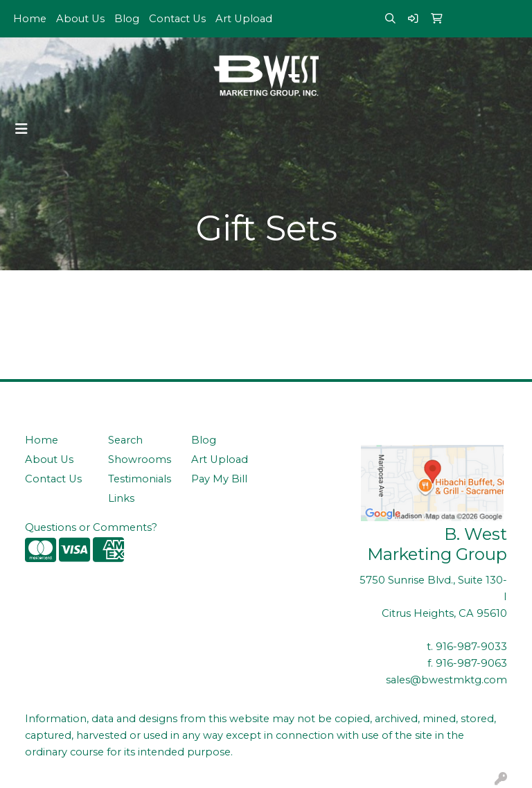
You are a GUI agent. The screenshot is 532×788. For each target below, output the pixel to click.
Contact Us (177, 19)
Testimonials (140, 479)
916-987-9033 (471, 647)
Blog (127, 19)
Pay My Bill (219, 479)
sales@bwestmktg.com (446, 680)
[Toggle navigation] (21, 129)
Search (125, 440)
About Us (80, 19)
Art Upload (244, 19)
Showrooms (140, 459)
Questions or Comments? (91, 527)
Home (30, 19)
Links (121, 498)
